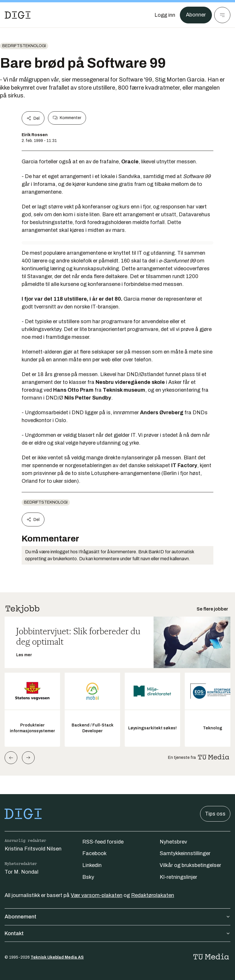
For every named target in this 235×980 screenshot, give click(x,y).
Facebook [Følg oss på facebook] (94, 853)
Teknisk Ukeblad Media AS (57, 957)
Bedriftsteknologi (24, 46)
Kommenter (67, 118)
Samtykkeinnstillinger (185, 853)
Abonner (196, 15)
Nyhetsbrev (173, 842)
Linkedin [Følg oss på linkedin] (92, 865)
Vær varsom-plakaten (97, 895)
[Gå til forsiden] (18, 15)
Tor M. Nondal (22, 872)
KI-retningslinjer (178, 877)
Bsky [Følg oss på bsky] (88, 877)
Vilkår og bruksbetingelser (190, 865)
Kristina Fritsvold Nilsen (33, 849)
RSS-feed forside (103, 842)
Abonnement (117, 917)
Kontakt (117, 933)
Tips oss (215, 814)
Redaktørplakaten (153, 895)
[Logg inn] (165, 15)
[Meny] (222, 15)
